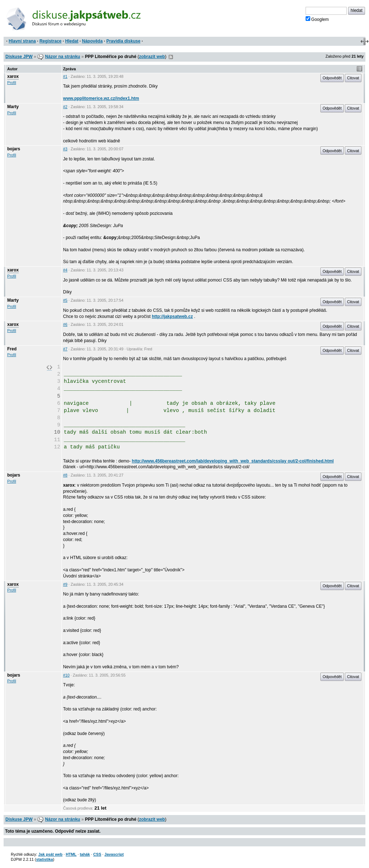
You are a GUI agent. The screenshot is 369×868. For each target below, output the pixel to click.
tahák (85, 854)
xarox (13, 76)
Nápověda (92, 41)
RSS (171, 57)
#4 (65, 270)
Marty (13, 107)
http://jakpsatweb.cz (172, 316)
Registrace (50, 41)
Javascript (114, 854)
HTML (71, 854)
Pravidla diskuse (123, 41)
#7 (65, 349)
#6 (65, 324)
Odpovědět (332, 78)
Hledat (72, 41)
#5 (65, 300)
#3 (65, 149)
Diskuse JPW (19, 57)
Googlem (317, 19)
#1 (65, 76)
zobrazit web (152, 57)
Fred (12, 349)
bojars (14, 149)
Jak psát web (50, 854)
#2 (65, 107)
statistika (45, 859)
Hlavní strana (22, 41)
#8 (65, 475)
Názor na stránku (63, 57)
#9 (65, 584)
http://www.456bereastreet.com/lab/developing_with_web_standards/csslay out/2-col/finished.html (233, 461)
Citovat (353, 78)
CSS (97, 854)
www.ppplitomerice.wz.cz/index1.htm (101, 98)
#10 (66, 675)
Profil (12, 83)
